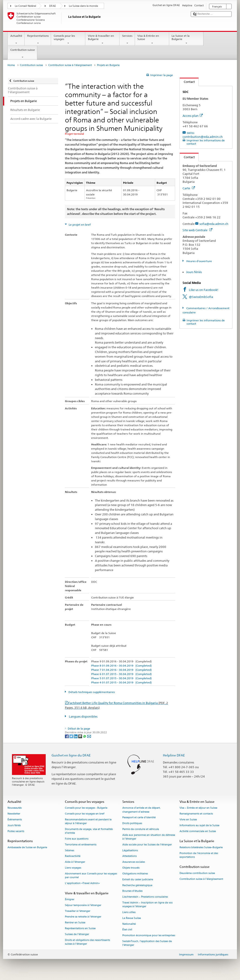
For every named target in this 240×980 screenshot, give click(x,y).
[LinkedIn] (76, 736)
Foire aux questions (77, 839)
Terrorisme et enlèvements (81, 845)
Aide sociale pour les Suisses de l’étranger (147, 845)
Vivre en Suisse (188, 820)
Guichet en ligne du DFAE (71, 755)
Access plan (193, 116)
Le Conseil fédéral (25, 6)
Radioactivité (73, 856)
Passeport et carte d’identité (139, 818)
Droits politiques (132, 824)
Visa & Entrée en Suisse (152, 40)
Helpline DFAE (174, 755)
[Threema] (81, 736)
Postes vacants (16, 831)
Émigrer (70, 899)
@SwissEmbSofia (201, 297)
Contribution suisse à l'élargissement (70, 65)
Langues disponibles (83, 716)
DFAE (52, 6)
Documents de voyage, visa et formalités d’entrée (89, 831)
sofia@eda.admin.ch (214, 224)
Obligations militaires (135, 874)
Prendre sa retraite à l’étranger (83, 917)
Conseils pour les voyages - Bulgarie (86, 808)
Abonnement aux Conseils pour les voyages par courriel (91, 875)
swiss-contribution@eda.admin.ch (203, 135)
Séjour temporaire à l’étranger (83, 905)
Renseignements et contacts (196, 814)
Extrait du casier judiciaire (138, 879)
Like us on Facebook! (204, 290)
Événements (15, 820)
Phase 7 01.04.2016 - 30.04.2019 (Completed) (121, 670)
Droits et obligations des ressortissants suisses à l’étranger (87, 942)
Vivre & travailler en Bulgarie (102, 40)
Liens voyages (73, 868)
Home (11, 65)
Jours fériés (194, 272)
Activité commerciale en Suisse (198, 831)
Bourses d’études (132, 891)
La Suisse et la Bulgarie (186, 40)
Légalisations (130, 850)
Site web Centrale (197, 230)
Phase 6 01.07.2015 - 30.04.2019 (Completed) (121, 674)
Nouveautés (15, 808)
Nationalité (129, 924)
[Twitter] (72, 736)
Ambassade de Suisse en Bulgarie (27, 847)
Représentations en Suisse (80, 928)
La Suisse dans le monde (83, 6)
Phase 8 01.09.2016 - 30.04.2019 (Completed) (121, 666)
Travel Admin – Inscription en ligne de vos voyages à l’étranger (147, 905)
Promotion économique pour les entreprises (149, 936)
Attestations (129, 856)
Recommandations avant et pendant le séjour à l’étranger (88, 821)
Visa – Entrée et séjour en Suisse (198, 808)
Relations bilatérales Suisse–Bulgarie (201, 847)
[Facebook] (67, 736)
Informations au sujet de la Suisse (199, 825)
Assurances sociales (134, 862)
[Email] (89, 736)
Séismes (69, 850)
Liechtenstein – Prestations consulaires (145, 897)
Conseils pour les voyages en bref (85, 814)
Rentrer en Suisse (75, 923)
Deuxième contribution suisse (197, 873)
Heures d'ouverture (199, 261)
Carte (189, 188)
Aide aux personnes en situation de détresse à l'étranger (149, 837)
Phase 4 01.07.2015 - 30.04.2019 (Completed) (121, 682)
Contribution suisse (22, 54)
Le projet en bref (79, 225)
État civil (127, 930)
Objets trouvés (131, 868)
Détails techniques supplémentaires (91, 692)
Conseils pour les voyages (68, 40)
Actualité (16, 40)
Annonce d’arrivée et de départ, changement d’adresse (141, 810)
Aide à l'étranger (75, 862)
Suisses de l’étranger (77, 934)
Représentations (38, 40)
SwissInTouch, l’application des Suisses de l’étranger (147, 943)
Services (127, 40)
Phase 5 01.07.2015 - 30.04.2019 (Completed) (121, 678)
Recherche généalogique (137, 885)
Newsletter (14, 814)
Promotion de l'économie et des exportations (199, 855)
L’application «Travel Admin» (82, 883)
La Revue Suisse (132, 918)
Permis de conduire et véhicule (141, 829)
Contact (187, 82)
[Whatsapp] (85, 736)
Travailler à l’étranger (78, 911)
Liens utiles (129, 912)
